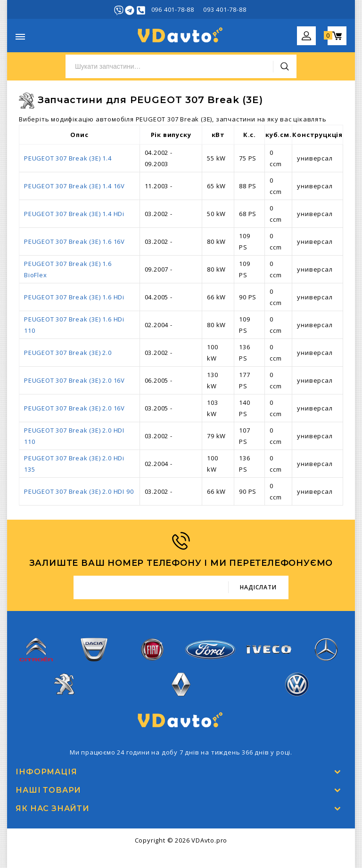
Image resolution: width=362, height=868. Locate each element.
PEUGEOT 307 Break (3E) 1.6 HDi (74, 297)
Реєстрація (328, 9)
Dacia (94, 655)
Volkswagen (297, 689)
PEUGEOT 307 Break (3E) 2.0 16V (74, 380)
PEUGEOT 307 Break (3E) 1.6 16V (74, 241)
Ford (210, 654)
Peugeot (65, 689)
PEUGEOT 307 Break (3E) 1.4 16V (74, 186)
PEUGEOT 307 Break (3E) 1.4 (68, 158)
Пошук (285, 66)
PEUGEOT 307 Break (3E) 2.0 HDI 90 (79, 491)
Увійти (292, 9)
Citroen (36, 655)
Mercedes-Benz (326, 655)
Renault (181, 689)
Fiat (152, 655)
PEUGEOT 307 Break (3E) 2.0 (68, 353)
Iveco (268, 655)
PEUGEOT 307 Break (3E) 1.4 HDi (74, 214)
